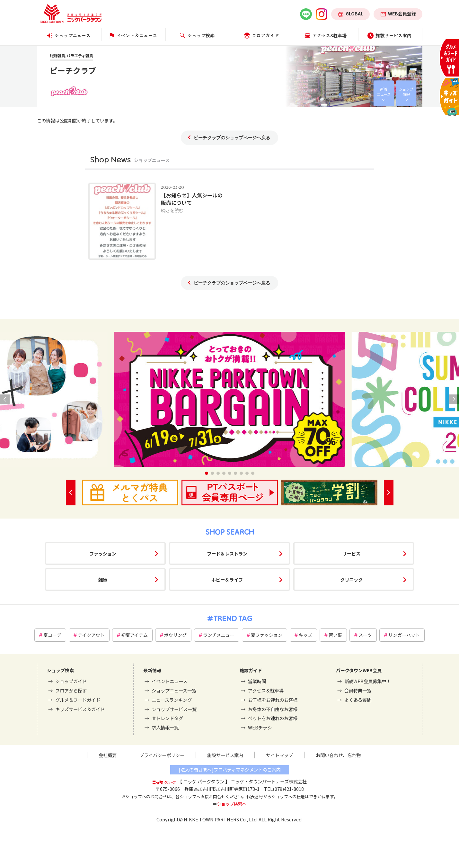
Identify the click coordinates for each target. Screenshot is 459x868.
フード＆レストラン (227, 553)
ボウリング (175, 635)
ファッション (103, 553)
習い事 (335, 635)
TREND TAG (233, 618)
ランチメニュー (219, 635)
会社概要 (108, 755)
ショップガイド (71, 681)
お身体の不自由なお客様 (273, 709)
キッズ (305, 635)
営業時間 (257, 681)
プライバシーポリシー (162, 755)
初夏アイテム (134, 635)
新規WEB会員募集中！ (367, 681)
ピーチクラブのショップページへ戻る (232, 138)
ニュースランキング (172, 700)
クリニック (351, 579)
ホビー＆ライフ (227, 579)
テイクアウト (91, 635)
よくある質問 (358, 700)
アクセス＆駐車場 (266, 690)
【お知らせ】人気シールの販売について (192, 199)
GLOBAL (354, 14)
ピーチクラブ (73, 70)
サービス (351, 553)
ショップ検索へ (232, 804)
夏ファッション (267, 635)
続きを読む (172, 210)
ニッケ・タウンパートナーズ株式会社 (269, 781)
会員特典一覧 (358, 690)
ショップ (406, 92)
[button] (207, 473)
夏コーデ (52, 635)
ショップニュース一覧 (174, 690)
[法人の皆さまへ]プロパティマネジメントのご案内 (230, 769)
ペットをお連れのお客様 (273, 718)
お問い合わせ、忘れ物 (338, 755)
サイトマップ (279, 755)
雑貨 (103, 579)
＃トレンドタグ (167, 718)
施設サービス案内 (225, 755)
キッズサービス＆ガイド (80, 709)
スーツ (365, 635)
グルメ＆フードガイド (78, 700)
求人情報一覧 (165, 727)
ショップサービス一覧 (174, 709)
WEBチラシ (260, 727)
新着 (384, 92)
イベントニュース (169, 681)
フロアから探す (71, 690)
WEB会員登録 (402, 14)
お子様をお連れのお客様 (273, 700)
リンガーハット (404, 635)
